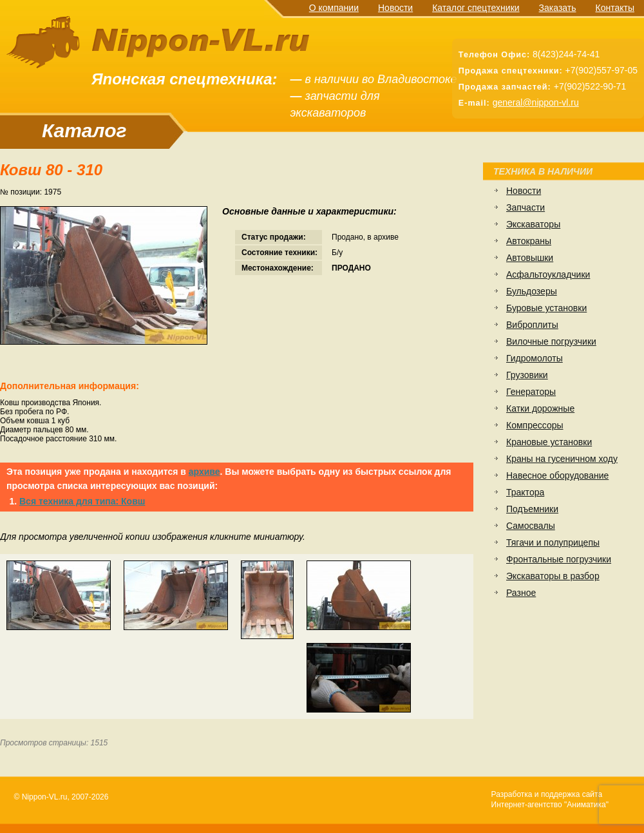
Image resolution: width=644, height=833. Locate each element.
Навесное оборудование (557, 475)
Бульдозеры (532, 291)
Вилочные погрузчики (551, 341)
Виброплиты (532, 325)
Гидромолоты (535, 358)
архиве (204, 472)
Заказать (558, 8)
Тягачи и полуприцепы (553, 542)
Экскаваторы (533, 224)
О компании (334, 8)
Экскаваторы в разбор (553, 576)
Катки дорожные (540, 408)
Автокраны (529, 241)
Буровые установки (546, 308)
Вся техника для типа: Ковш (82, 501)
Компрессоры (535, 425)
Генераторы (531, 392)
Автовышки (530, 258)
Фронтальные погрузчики (559, 559)
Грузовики (527, 375)
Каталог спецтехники (476, 8)
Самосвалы (531, 526)
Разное (521, 593)
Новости (395, 8)
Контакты (615, 8)
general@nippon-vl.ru (536, 102)
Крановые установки (549, 442)
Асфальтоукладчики (548, 274)
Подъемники (532, 509)
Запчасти (526, 207)
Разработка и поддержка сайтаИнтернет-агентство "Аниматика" (550, 799)
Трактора (525, 492)
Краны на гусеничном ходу (562, 459)
